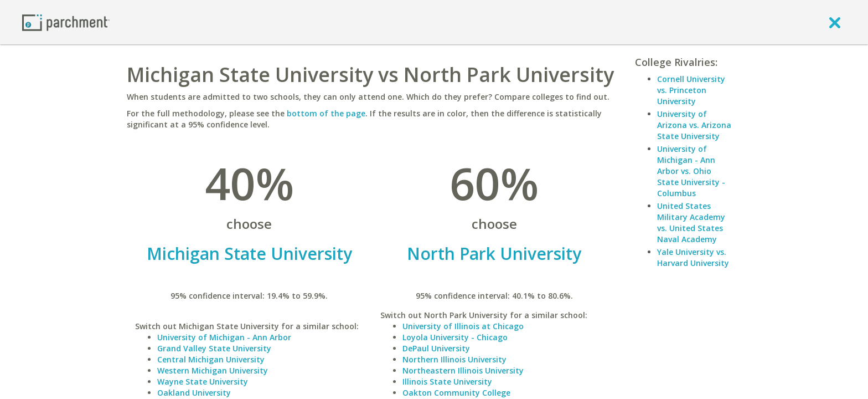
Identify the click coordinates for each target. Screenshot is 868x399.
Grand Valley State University (214, 348)
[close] (835, 22)
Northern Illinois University (454, 359)
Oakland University (194, 393)
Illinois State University (447, 382)
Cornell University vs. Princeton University (691, 90)
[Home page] (66, 22)
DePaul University (436, 348)
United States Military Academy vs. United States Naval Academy (691, 222)
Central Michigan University (211, 359)
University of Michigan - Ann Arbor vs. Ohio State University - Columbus (691, 171)
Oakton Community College (456, 393)
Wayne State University (203, 382)
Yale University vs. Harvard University (693, 257)
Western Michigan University (213, 370)
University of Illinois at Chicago (463, 326)
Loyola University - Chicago (455, 337)
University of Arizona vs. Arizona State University (694, 125)
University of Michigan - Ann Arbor (224, 337)
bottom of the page (326, 113)
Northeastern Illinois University (463, 370)
